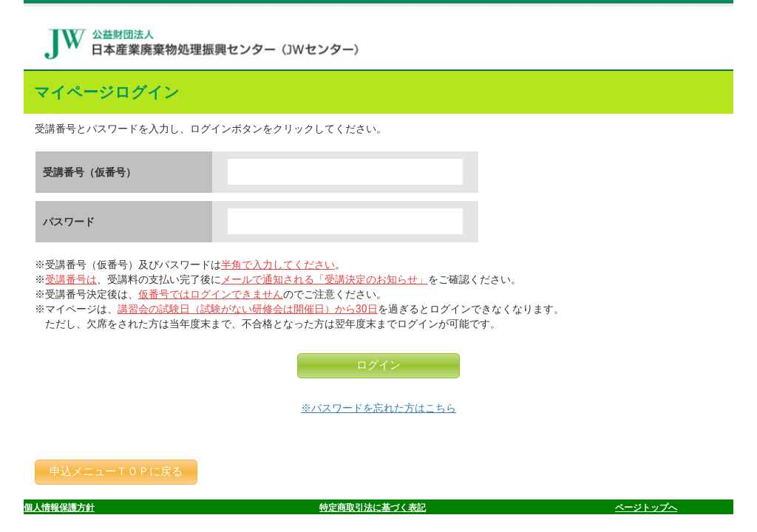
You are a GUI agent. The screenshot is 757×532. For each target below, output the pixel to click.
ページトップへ (646, 508)
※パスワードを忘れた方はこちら (378, 408)
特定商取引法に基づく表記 (373, 508)
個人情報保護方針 (59, 508)
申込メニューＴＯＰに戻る (116, 471)
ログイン (378, 365)
